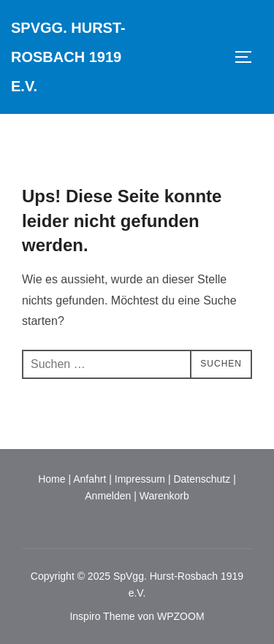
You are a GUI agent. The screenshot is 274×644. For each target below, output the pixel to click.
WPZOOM (181, 616)
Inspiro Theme (102, 616)
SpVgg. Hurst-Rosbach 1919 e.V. (68, 57)
